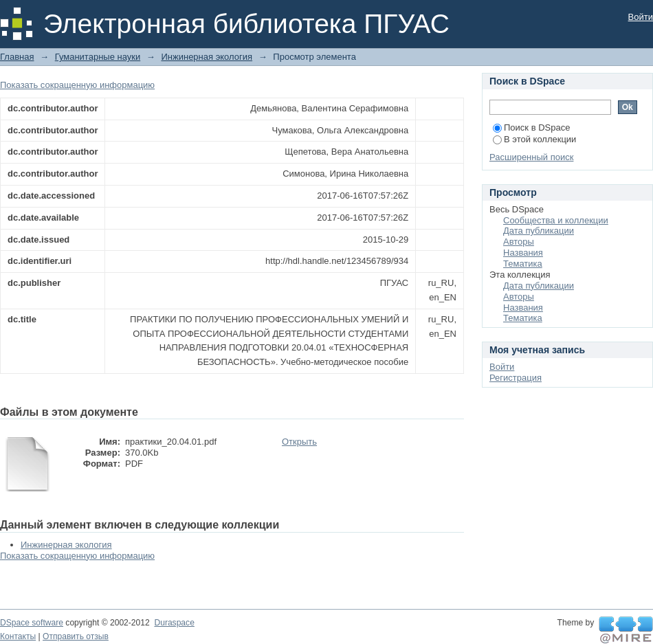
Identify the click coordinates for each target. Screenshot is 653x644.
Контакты (18, 636)
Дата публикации (539, 231)
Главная (17, 57)
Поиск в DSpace (531, 127)
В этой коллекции (534, 139)
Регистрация (516, 378)
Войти (641, 17)
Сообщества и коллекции (556, 220)
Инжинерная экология (207, 57)
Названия (523, 253)
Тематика (523, 264)
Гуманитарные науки (98, 57)
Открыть (299, 442)
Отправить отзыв (76, 636)
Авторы (519, 242)
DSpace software (32, 623)
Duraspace (174, 623)
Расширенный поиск (531, 157)
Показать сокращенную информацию (77, 85)
